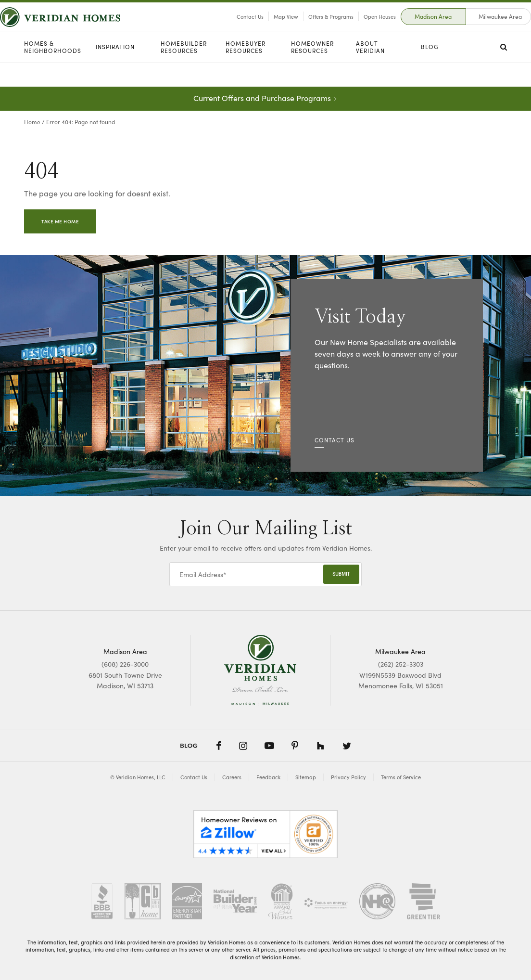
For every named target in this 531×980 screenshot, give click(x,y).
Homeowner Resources (312, 71)
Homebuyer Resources (246, 71)
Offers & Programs (307, 28)
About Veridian (370, 71)
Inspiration (115, 71)
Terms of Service (401, 777)
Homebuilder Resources (184, 71)
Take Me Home (60, 221)
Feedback (268, 777)
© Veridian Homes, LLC (138, 777)
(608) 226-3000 (125, 664)
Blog (430, 71)
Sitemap (306, 777)
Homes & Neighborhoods (53, 71)
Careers (232, 777)
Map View (262, 28)
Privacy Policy (348, 777)
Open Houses (356, 28)
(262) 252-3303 (401, 664)
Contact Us (226, 28)
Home (32, 122)
